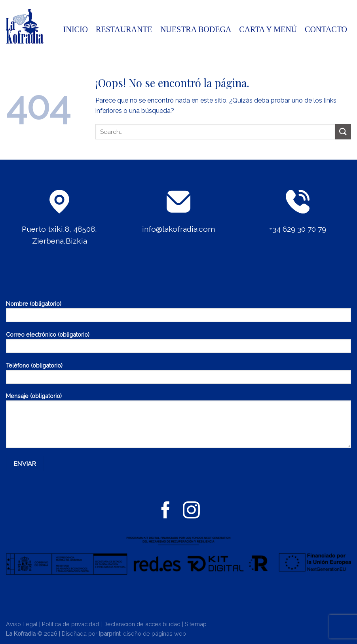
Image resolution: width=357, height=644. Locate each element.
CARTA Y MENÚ (268, 29)
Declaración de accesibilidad (142, 624)
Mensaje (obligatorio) (178, 423)
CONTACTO (326, 29)
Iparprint (110, 634)
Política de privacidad (70, 624)
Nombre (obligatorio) (178, 314)
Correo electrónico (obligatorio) (178, 345)
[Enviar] (343, 132)
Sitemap (196, 624)
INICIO (76, 29)
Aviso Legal (22, 624)
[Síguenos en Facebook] (166, 511)
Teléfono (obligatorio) (178, 376)
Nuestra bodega (196, 29)
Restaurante (124, 29)
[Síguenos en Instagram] (191, 511)
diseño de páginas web (155, 634)
